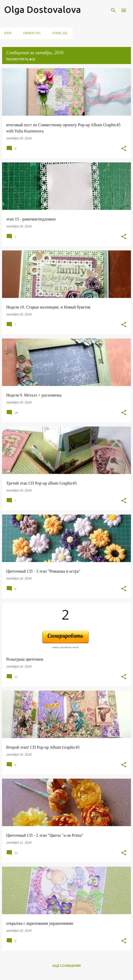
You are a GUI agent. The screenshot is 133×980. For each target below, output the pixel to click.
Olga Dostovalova (43, 9)
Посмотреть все (21, 59)
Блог (8, 33)
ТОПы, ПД (60, 33)
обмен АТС (32, 33)
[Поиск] (113, 10)
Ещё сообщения (67, 966)
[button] (124, 149)
